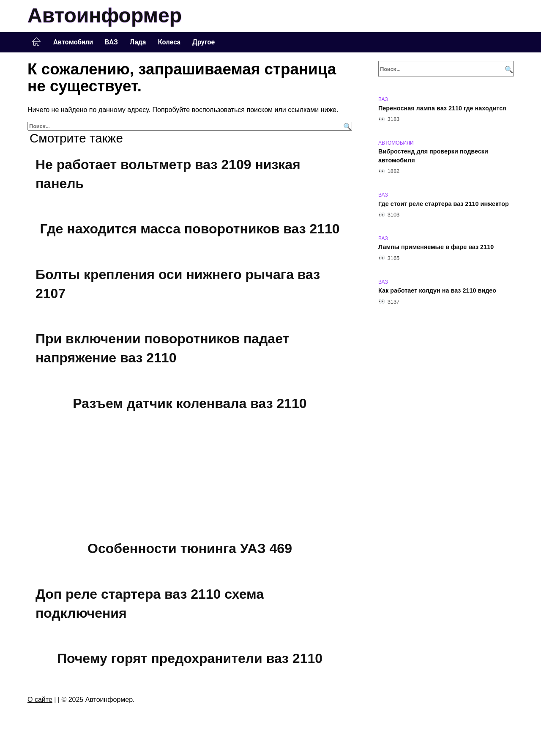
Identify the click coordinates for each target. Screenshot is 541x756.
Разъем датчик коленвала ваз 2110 (190, 403)
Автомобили (73, 42)
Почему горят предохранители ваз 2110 (190, 658)
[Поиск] (346, 126)
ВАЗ (111, 42)
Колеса (169, 42)
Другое (204, 42)
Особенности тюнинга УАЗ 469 (190, 548)
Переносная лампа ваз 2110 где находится (442, 108)
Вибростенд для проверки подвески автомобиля (433, 156)
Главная (36, 42)
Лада (138, 42)
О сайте (40, 700)
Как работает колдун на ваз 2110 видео (437, 291)
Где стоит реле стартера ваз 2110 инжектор (444, 204)
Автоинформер (105, 15)
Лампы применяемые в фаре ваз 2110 (436, 247)
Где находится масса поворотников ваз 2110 (190, 229)
